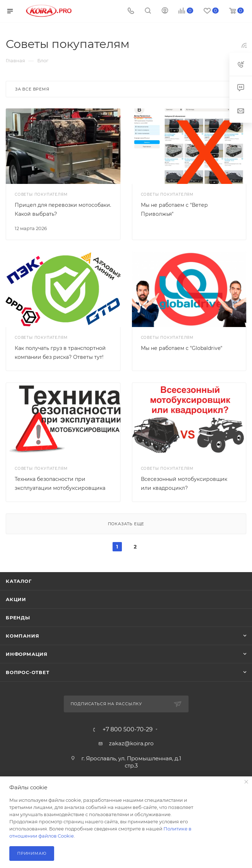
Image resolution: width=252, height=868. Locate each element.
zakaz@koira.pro (131, 743)
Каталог (19, 581)
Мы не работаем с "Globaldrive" (182, 348)
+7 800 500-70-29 (128, 730)
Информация (27, 654)
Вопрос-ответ (28, 672)
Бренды (18, 618)
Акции (16, 599)
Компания (22, 636)
